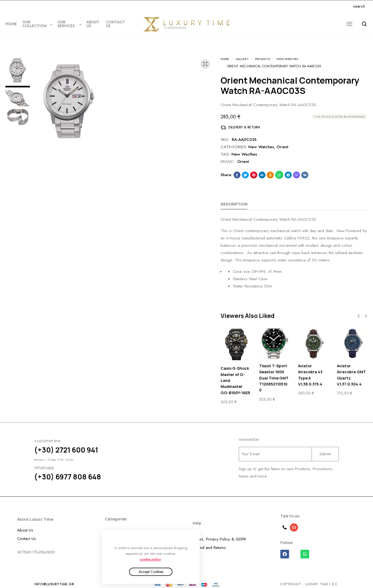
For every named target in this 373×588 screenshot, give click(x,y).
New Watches (261, 141)
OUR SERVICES (69, 24)
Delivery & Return (244, 122)
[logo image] (186, 24)
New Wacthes (244, 148)
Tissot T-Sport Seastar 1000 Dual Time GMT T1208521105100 (274, 372)
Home (11, 24)
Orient (282, 141)
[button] (42, 89)
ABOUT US (93, 24)
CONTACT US (115, 24)
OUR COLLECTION (37, 24)
